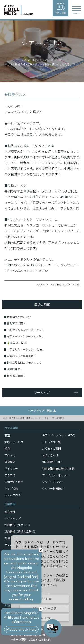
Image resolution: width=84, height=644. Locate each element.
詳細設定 (44, 618)
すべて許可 (44, 599)
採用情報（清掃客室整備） (21, 531)
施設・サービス (14, 442)
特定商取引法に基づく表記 (58, 468)
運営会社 (10, 512)
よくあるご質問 (52, 448)
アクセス (10, 455)
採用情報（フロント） (18, 525)
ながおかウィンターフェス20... (25, 336)
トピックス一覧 (52, 442)
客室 (7, 435)
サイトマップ (13, 518)
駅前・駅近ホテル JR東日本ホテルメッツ (22, 418)
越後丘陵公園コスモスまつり (24, 362)
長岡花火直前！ (16, 375)
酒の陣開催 (13, 369)
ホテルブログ (58, 418)
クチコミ (10, 475)
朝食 (7, 448)
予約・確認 (60, 9)
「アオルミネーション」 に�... (26, 349)
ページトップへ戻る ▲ (42, 410)
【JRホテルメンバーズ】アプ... (25, 330)
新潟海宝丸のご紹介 (19, 317)
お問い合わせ (50, 455)
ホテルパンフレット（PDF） (59, 435)
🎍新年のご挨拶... (17, 343)
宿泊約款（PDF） (53, 462)
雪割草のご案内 (16, 323)
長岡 (46, 418)
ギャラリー (11, 468)
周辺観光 (10, 462)
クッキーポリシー (53, 482)
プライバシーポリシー (56, 475)
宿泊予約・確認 (14, 482)
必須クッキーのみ (44, 608)
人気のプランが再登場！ (22, 356)
